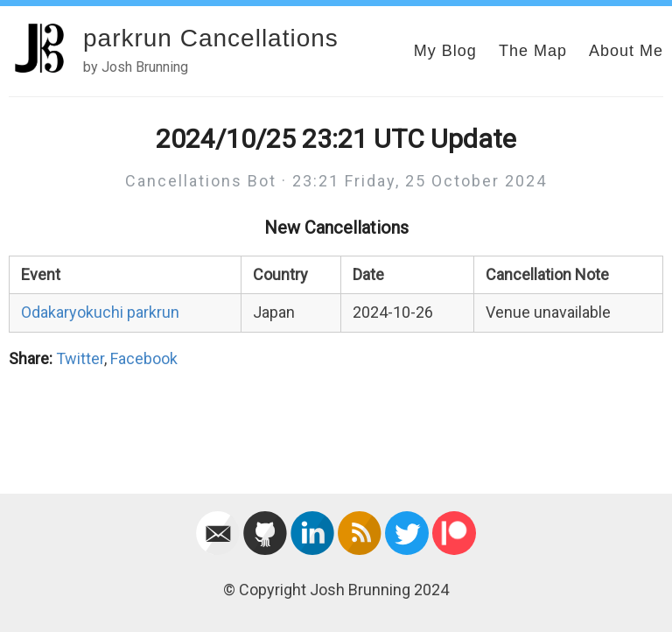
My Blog (445, 51)
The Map (533, 51)
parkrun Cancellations (211, 38)
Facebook (144, 358)
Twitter (80, 358)
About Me (626, 51)
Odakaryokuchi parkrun (100, 312)
